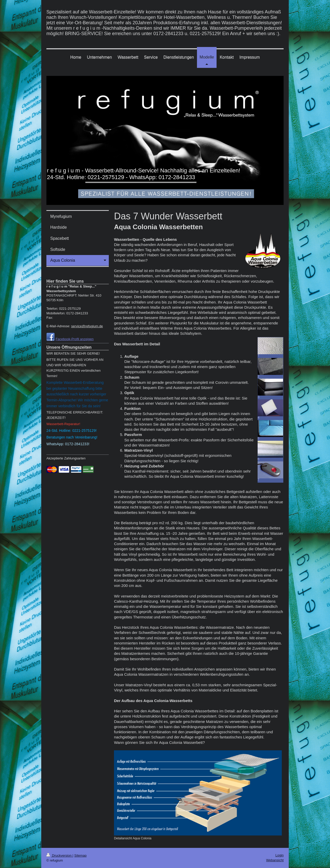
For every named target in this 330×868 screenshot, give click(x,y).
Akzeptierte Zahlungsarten (66, 458)
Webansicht (275, 860)
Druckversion (59, 855)
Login (279, 855)
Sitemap (80, 855)
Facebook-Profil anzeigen (75, 339)
